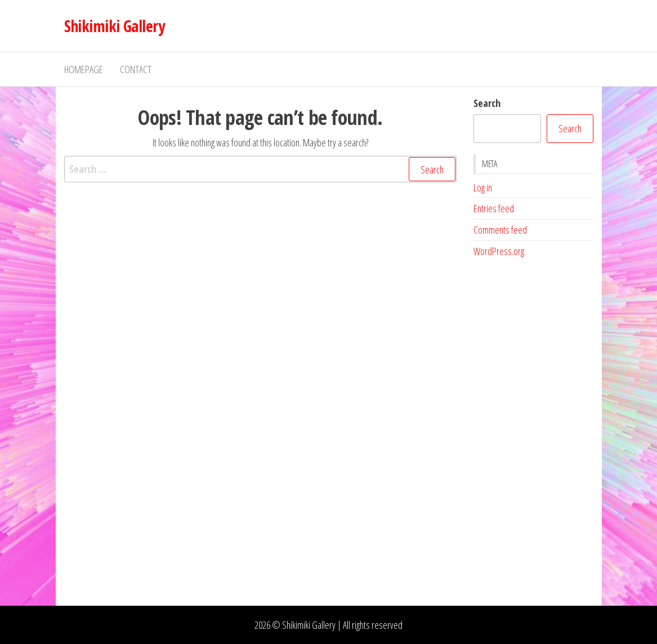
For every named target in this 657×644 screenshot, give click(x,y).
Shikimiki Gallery (114, 26)
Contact (136, 69)
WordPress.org (499, 251)
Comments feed (500, 230)
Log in (483, 187)
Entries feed (494, 208)
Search (487, 103)
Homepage (84, 69)
